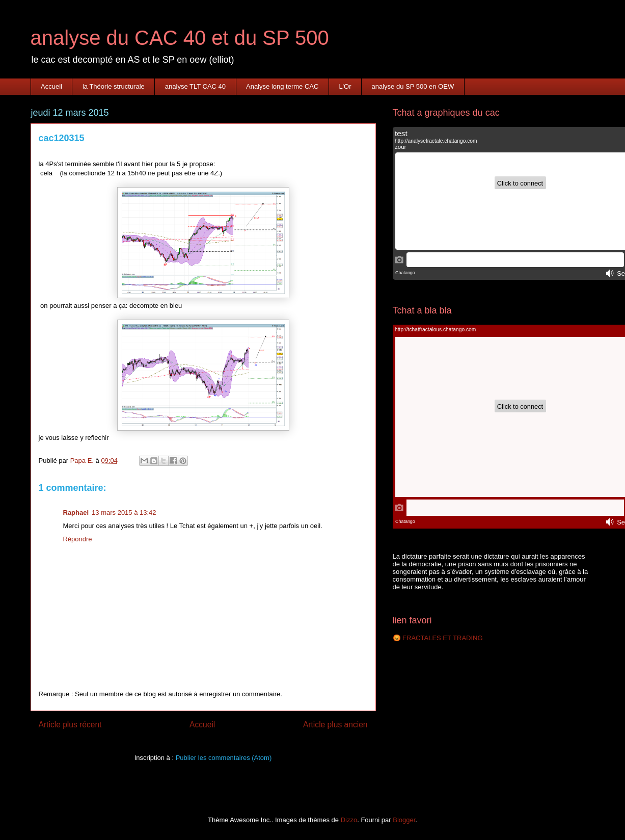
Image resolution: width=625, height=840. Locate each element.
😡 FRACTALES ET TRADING (438, 638)
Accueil (51, 86)
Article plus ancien (335, 725)
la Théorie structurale (114, 86)
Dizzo (349, 820)
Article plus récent (70, 725)
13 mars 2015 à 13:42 (124, 513)
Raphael (76, 513)
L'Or (345, 86)
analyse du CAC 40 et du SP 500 (180, 38)
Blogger (404, 820)
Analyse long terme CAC (282, 86)
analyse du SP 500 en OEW (413, 86)
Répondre (78, 539)
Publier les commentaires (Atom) (224, 758)
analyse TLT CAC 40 (195, 86)
